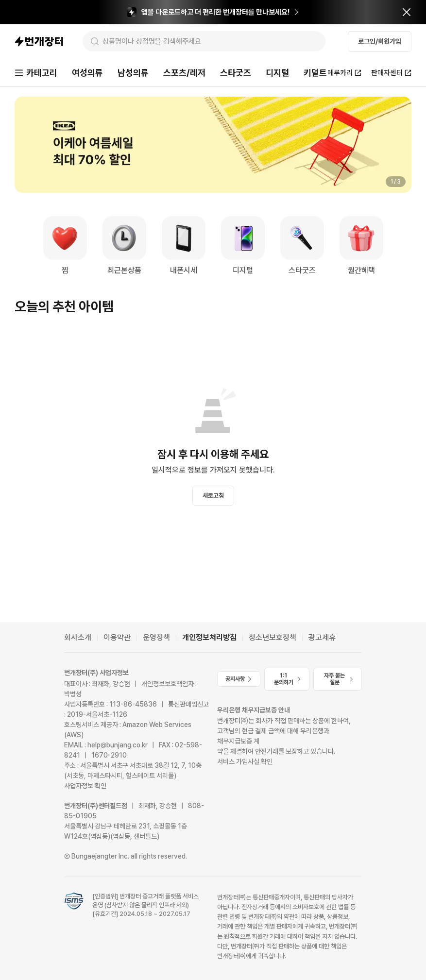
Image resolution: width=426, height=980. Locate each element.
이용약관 (117, 637)
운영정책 (156, 637)
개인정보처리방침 (209, 637)
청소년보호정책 (273, 637)
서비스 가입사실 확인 (245, 761)
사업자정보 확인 (85, 786)
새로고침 (213, 496)
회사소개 (78, 637)
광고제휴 (322, 637)
